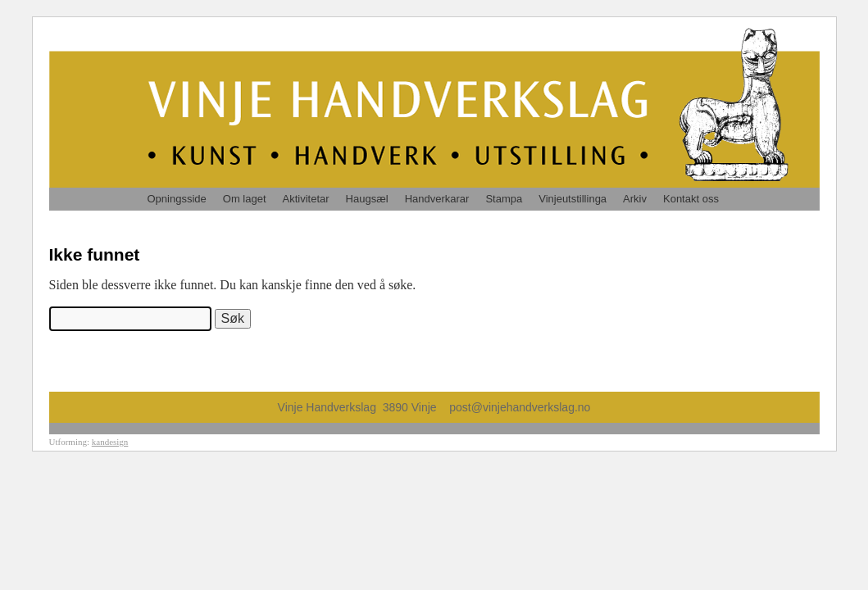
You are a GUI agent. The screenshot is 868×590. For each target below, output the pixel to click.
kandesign (110, 442)
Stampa (504, 199)
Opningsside (177, 199)
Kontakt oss (691, 199)
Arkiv (635, 199)
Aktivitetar (306, 199)
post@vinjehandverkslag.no (520, 407)
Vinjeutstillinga (573, 199)
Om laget (245, 199)
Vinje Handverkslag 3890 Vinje (364, 407)
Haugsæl (367, 199)
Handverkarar (437, 199)
